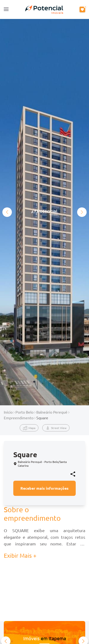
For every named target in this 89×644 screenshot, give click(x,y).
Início (8, 412)
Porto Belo (24, 412)
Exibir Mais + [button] (20, 555)
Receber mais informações (44, 488)
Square (42, 418)
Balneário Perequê (52, 412)
